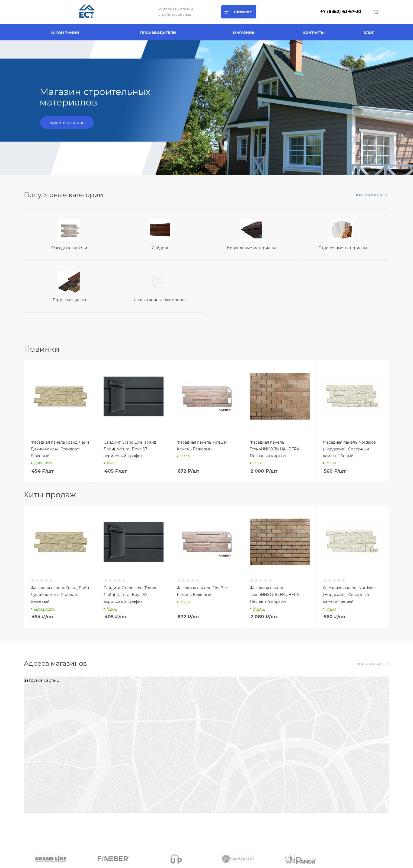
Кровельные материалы (251, 248)
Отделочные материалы (343, 248)
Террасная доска (69, 300)
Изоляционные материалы (160, 300)
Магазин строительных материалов (95, 97)
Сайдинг (160, 248)
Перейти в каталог (67, 122)
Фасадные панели (69, 248)
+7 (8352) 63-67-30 (341, 12)
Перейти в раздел (373, 664)
